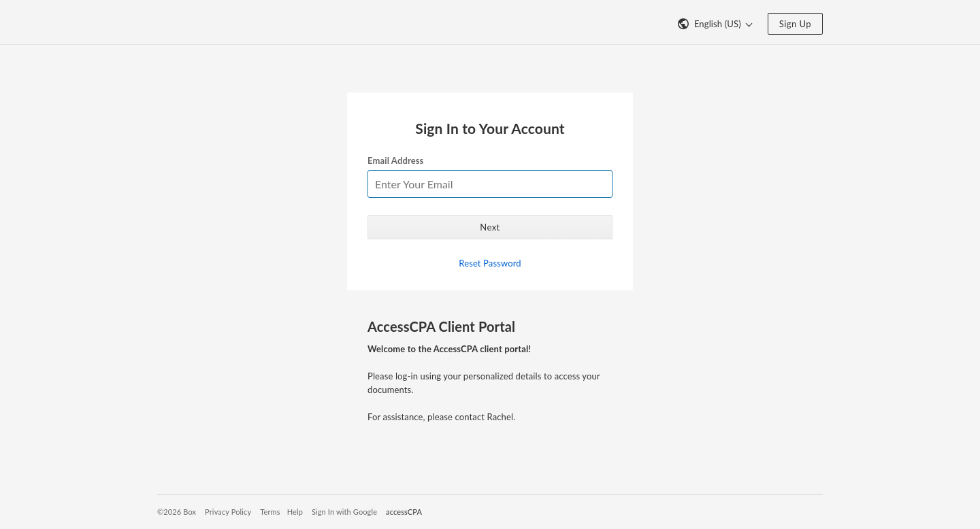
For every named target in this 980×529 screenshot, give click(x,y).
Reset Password (490, 263)
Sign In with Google (344, 512)
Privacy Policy (228, 512)
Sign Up (795, 24)
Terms (270, 512)
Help (295, 512)
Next (490, 227)
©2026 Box (177, 512)
